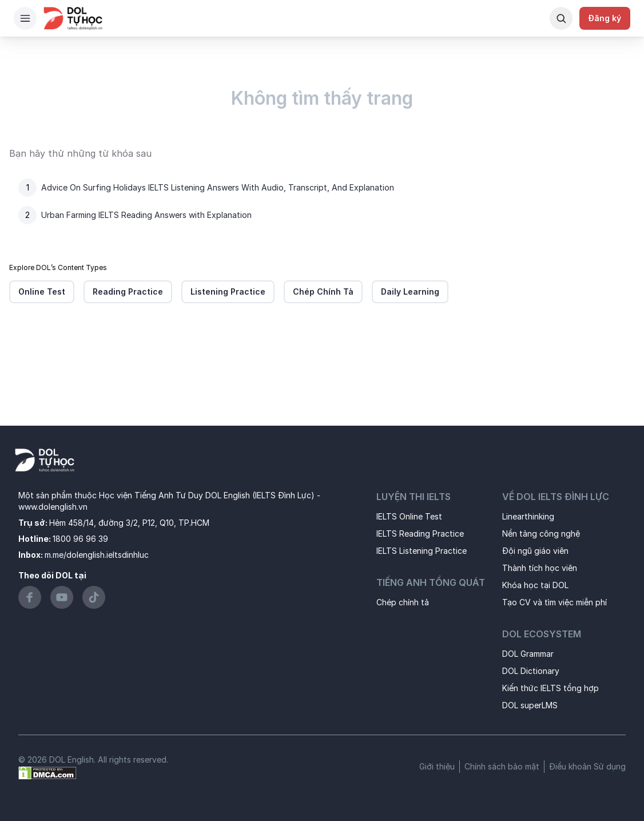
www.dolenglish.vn (53, 507)
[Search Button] (561, 18)
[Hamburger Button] (25, 18)
